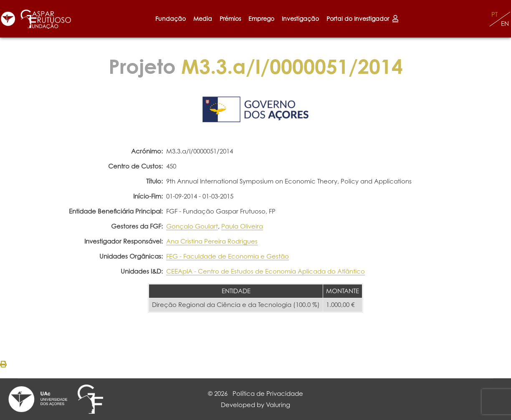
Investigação (300, 19)
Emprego (261, 19)
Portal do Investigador (362, 19)
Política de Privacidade (268, 394)
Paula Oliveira (242, 226)
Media (203, 19)
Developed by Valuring (255, 405)
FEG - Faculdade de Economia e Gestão (228, 256)
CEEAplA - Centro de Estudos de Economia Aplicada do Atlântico (266, 271)
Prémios (230, 19)
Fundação (171, 19)
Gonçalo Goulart (192, 226)
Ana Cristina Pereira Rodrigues (212, 241)
